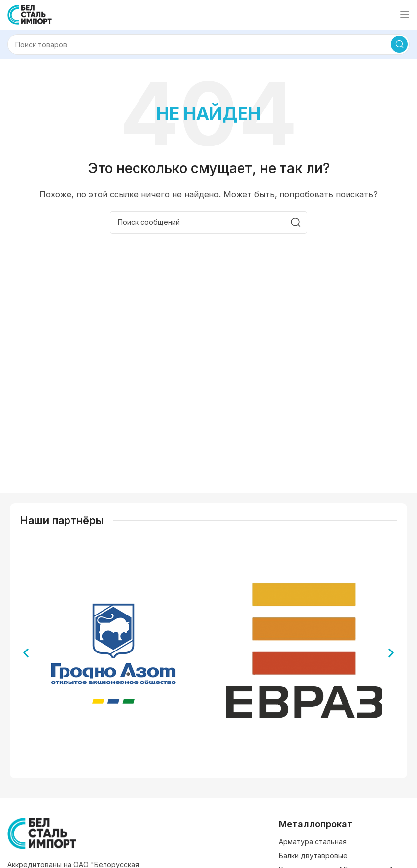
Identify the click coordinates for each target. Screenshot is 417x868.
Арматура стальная (313, 842)
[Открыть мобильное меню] (405, 15)
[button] (26, 653)
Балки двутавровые (313, 855)
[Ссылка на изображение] (42, 833)
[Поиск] (208, 44)
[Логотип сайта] (30, 14)
